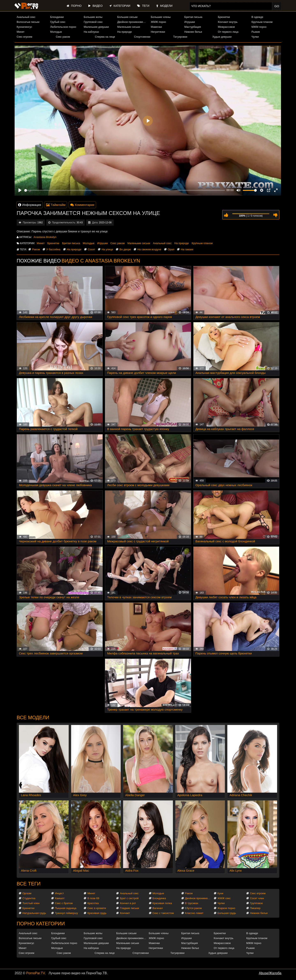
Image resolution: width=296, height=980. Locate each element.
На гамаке (187, 249)
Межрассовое (226, 27)
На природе (125, 32)
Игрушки (190, 22)
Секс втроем (24, 37)
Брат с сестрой (129, 898)
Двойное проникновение (132, 22)
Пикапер (255, 908)
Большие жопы (93, 17)
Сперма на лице (105, 37)
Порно (74, 6)
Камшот (60, 898)
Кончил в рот (128, 903)
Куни (220, 893)
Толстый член (31, 903)
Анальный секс (26, 17)
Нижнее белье (193, 32)
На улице (107, 249)
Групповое (256, 903)
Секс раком (63, 37)
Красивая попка (162, 903)
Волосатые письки (28, 22)
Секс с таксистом (163, 913)
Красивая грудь (97, 913)
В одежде (257, 17)
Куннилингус (24, 27)
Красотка (93, 903)
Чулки (255, 37)
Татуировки (180, 37)
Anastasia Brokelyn (45, 237)
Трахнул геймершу (66, 913)
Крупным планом (262, 22)
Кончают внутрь (228, 22)
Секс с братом (64, 903)
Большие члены (161, 17)
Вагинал (158, 908)
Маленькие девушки (96, 27)
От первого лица (228, 32)
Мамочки (156, 27)
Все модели (33, 717)
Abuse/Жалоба (270, 973)
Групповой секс (93, 22)
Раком (36, 249)
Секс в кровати (97, 908)
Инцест (59, 893)
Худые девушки (222, 37)
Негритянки (158, 32)
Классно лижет (194, 913)
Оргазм (27, 893)
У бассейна (53, 249)
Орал (171, 249)
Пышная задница (66, 908)
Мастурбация (193, 27)
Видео (95, 6)
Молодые (56, 32)
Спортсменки (142, 37)
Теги (143, 6)
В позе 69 (93, 898)
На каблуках (91, 32)
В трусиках (192, 903)
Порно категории (41, 924)
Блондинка (159, 898)
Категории (120, 6)
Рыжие (256, 32)
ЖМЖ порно (158, 22)
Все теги (29, 884)
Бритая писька (193, 17)
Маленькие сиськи (129, 27)
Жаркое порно (226, 908)
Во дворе (125, 249)
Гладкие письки (129, 908)
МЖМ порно (259, 27)
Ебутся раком (193, 908)
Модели (164, 6)
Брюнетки (224, 17)
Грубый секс (58, 22)
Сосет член (257, 898)
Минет (21, 32)
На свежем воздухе (149, 249)
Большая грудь (227, 913)
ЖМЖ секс (224, 898)
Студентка (29, 898)
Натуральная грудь (34, 913)
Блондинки (57, 17)
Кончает (125, 913)
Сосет (91, 249)
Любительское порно (63, 27)
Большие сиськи (127, 17)
